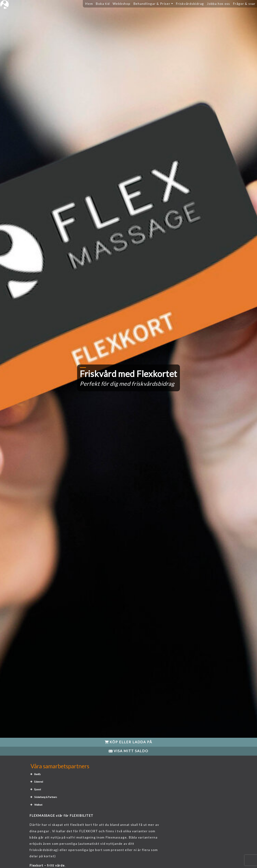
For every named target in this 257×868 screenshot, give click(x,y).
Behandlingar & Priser (152, 4)
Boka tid (103, 4)
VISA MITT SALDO (128, 751)
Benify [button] (35, 774)
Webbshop (122, 4)
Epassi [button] (35, 789)
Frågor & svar (244, 4)
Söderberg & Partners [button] (43, 797)
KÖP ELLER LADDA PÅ (128, 742)
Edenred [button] (36, 782)
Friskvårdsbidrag (190, 4)
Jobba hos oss (218, 4)
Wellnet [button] (36, 805)
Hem (89, 4)
